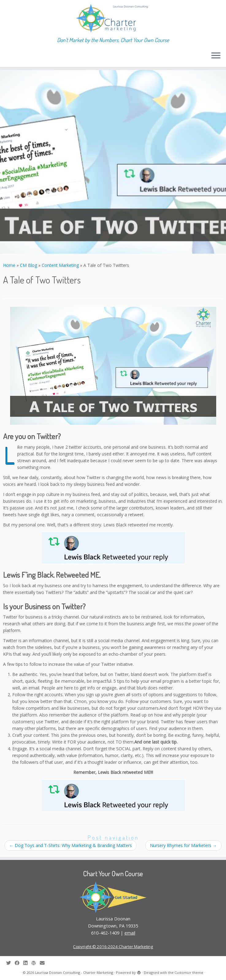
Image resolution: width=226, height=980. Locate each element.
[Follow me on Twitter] (10, 963)
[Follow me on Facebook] (19, 963)
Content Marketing (60, 265)
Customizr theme (189, 972)
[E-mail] (44, 963)
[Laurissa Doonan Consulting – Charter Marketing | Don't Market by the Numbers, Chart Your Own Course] (113, 18)
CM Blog (29, 265)
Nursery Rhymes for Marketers (183, 845)
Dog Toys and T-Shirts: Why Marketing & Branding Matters (71, 845)
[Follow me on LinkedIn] (27, 963)
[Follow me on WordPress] (36, 963)
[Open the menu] (216, 56)
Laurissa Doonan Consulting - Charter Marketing (74, 972)
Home (9, 265)
